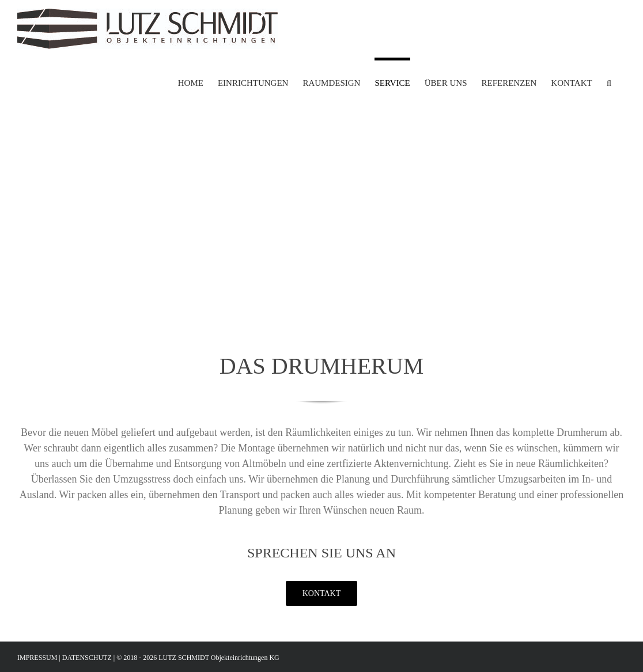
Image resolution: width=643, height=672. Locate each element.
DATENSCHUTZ (87, 658)
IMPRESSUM (38, 658)
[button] (609, 82)
